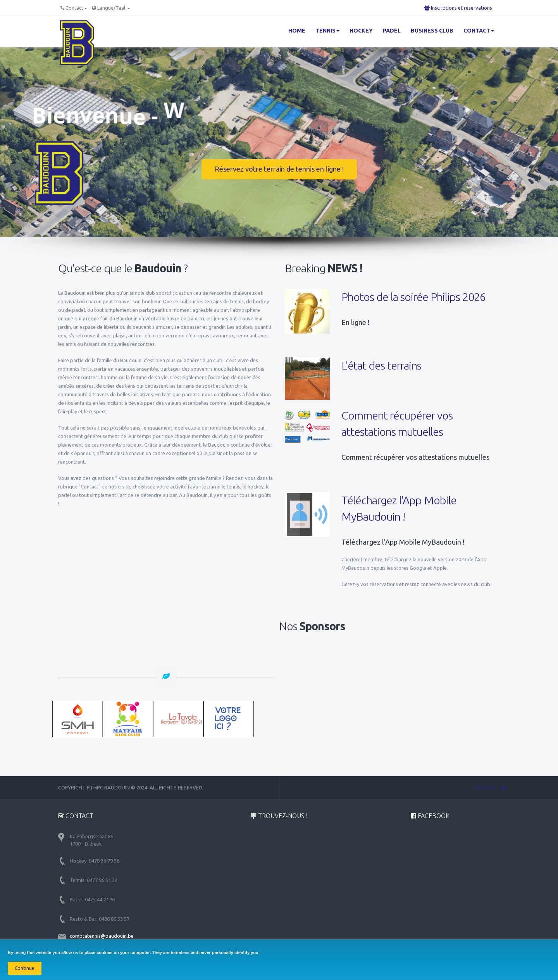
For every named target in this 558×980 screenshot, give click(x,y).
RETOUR (491, 787)
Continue (25, 968)
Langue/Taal (114, 8)
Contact (76, 8)
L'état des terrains (381, 365)
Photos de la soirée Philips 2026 (413, 297)
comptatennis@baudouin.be (102, 936)
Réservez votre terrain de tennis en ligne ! (279, 169)
